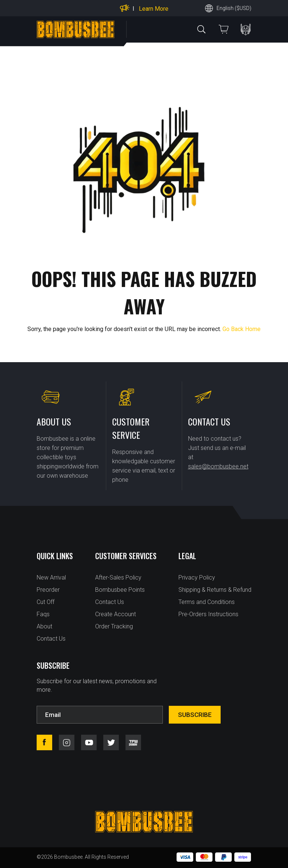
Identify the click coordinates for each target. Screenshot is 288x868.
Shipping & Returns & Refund (215, 590)
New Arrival (51, 577)
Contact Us (51, 639)
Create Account (115, 614)
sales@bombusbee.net (218, 466)
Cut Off (46, 602)
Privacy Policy (197, 577)
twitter (111, 742)
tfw (133, 742)
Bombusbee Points (120, 590)
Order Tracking (114, 626)
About (44, 626)
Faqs (43, 614)
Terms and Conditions (207, 602)
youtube (89, 742)
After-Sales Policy (118, 577)
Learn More (154, 9)
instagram (67, 742)
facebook (44, 742)
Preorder (48, 590)
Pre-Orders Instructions (208, 614)
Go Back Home (242, 329)
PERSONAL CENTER (246, 29)
